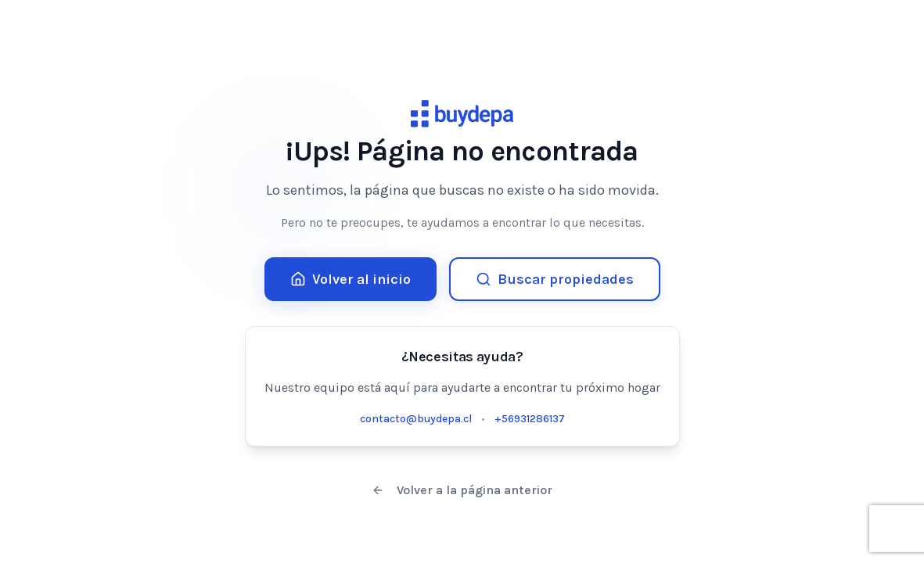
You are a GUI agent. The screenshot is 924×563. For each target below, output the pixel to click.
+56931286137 (530, 419)
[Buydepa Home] (462, 113)
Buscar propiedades (555, 279)
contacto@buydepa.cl (416, 419)
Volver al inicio (351, 279)
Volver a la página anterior (462, 490)
